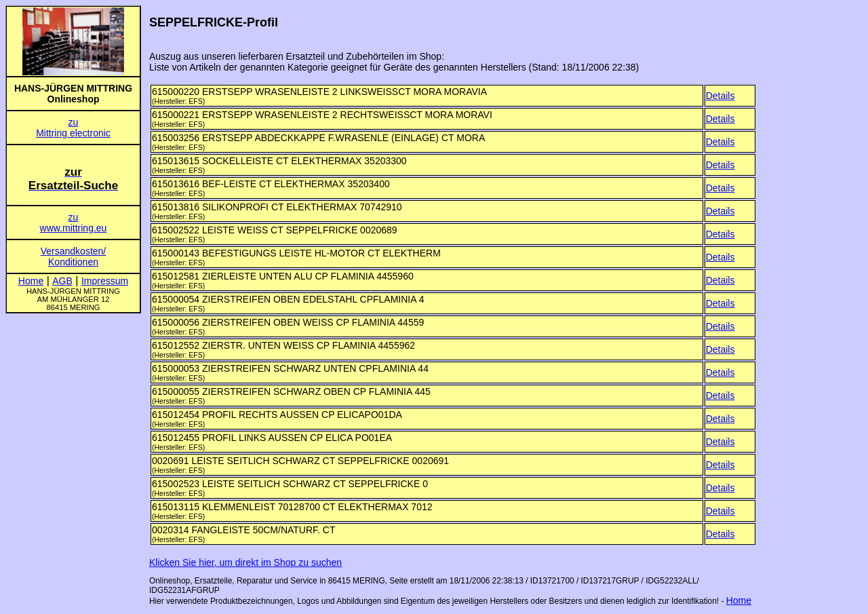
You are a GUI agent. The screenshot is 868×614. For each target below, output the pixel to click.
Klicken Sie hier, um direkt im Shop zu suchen (245, 562)
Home (739, 600)
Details (721, 96)
